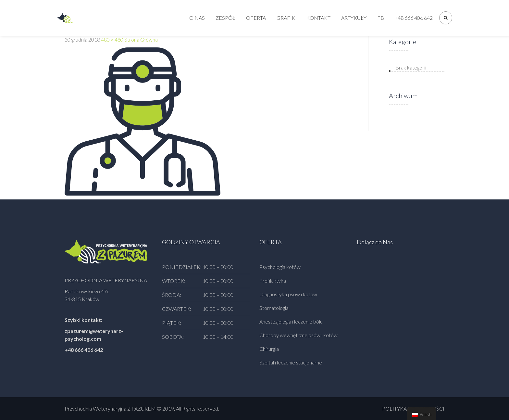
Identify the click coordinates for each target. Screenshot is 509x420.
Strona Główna (141, 39)
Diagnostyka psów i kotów (288, 294)
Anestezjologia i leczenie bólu (291, 321)
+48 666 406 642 (414, 18)
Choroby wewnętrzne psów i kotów (298, 335)
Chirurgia (269, 349)
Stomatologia (274, 308)
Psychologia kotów (280, 267)
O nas (197, 18)
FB (381, 18)
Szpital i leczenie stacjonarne (291, 362)
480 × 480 (112, 39)
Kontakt (318, 18)
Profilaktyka (273, 280)
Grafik (286, 18)
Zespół (225, 18)
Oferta (256, 18)
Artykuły (354, 18)
